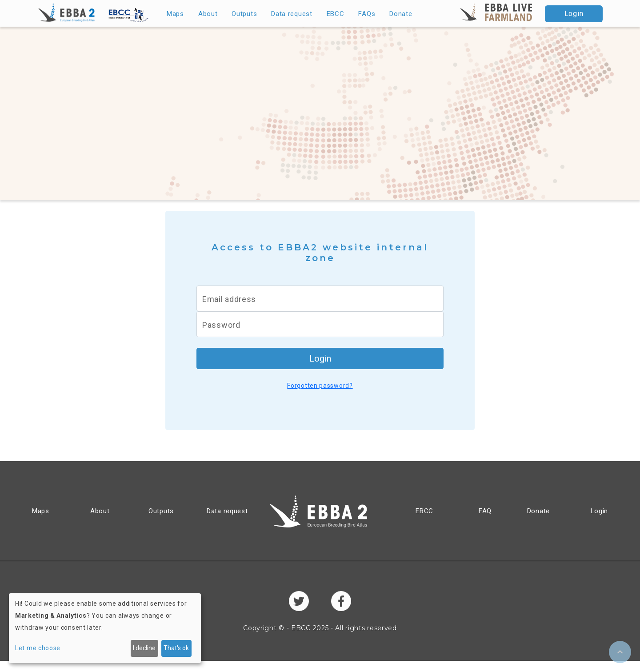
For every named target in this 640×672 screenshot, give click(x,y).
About (208, 14)
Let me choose (38, 648)
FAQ (485, 511)
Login (574, 14)
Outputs (244, 14)
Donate (401, 14)
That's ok (176, 648)
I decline (144, 648)
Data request (292, 14)
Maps (175, 14)
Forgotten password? (320, 386)
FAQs (367, 14)
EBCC (336, 14)
